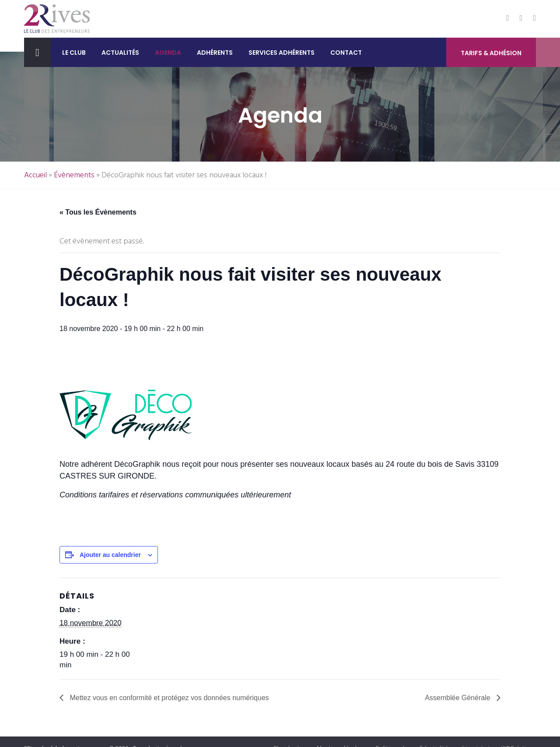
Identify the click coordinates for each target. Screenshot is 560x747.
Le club (74, 53)
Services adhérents (282, 53)
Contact (346, 53)
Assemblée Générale (458, 698)
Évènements (74, 175)
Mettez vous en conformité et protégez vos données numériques (168, 698)
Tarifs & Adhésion (491, 53)
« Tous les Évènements (98, 212)
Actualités (120, 53)
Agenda (168, 53)
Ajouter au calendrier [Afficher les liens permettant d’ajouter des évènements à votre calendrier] (110, 555)
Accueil (35, 175)
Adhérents (215, 53)
